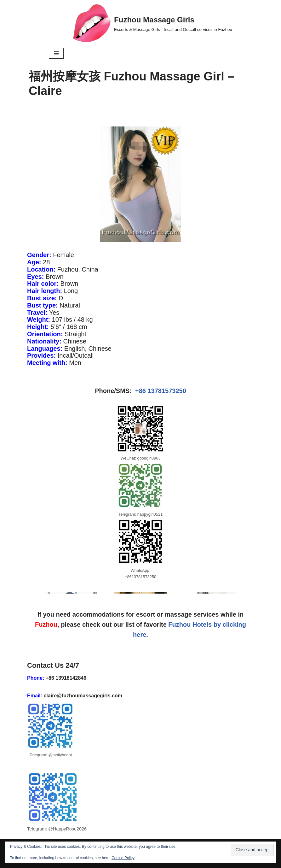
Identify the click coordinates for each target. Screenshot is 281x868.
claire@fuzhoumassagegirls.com (83, 696)
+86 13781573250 (161, 391)
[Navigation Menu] (56, 53)
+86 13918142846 (66, 678)
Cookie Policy (123, 858)
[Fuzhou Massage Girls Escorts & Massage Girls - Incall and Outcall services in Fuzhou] (153, 23)
